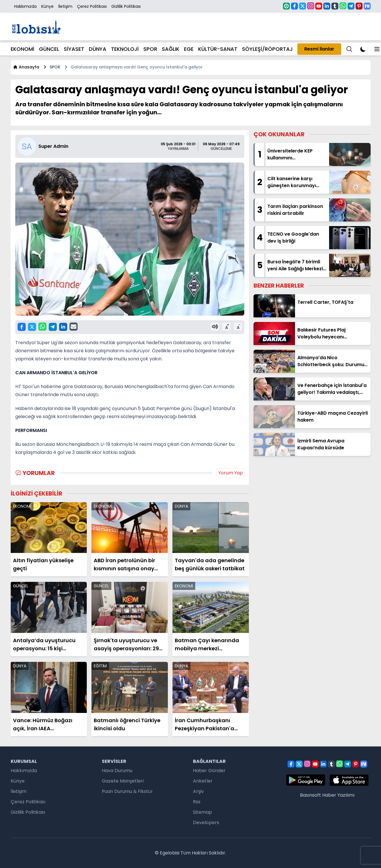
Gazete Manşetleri (123, 781)
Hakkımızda (25, 6)
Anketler (203, 781)
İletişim (65, 6)
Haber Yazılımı (338, 795)
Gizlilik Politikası (126, 6)
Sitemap (202, 812)
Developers (206, 823)
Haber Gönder (209, 771)
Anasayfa (26, 67)
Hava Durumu (117, 771)
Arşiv (198, 791)
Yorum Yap (231, 473)
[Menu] (349, 49)
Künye (47, 6)
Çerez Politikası (92, 6)
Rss (197, 802)
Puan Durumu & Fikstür (127, 791)
